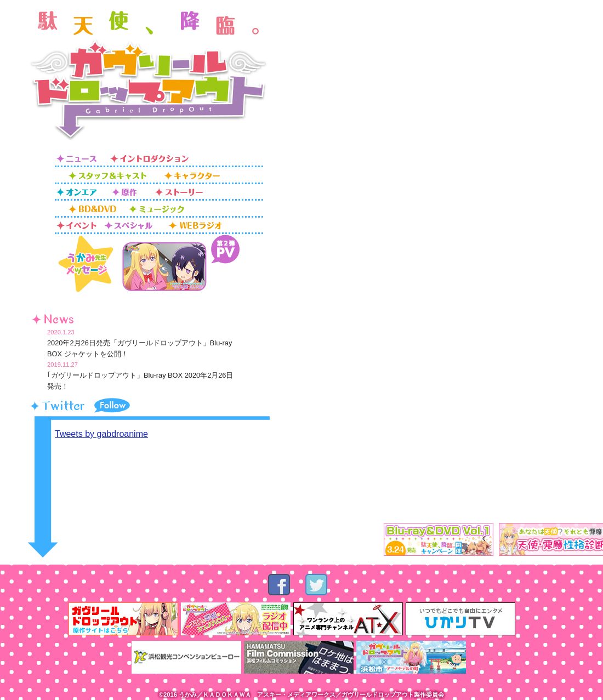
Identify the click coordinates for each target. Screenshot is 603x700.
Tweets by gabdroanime (101, 434)
